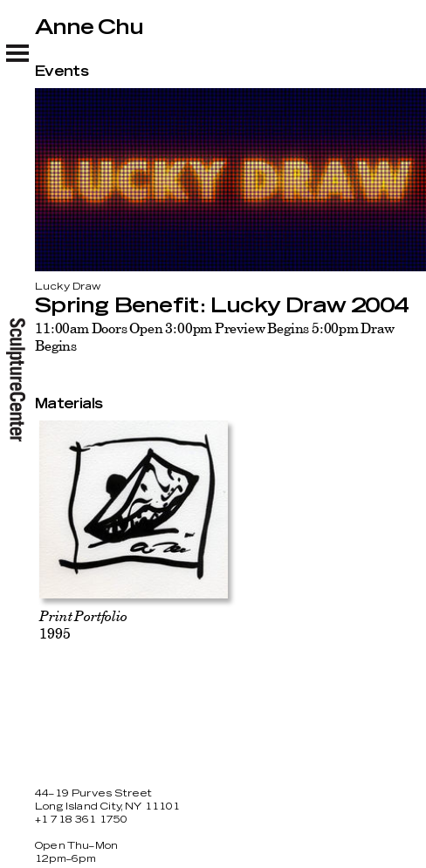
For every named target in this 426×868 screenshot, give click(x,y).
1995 (83, 625)
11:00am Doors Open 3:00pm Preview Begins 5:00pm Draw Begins (215, 337)
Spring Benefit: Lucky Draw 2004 (221, 306)
